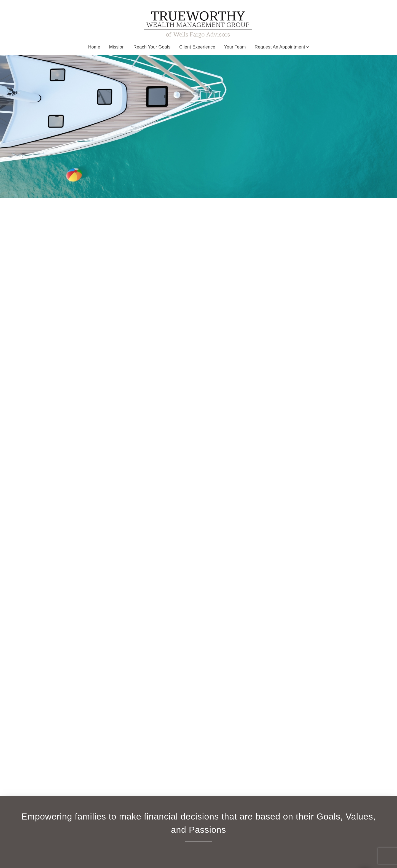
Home (94, 47)
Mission (117, 47)
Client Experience (197, 47)
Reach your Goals (152, 47)
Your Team (235, 47)
